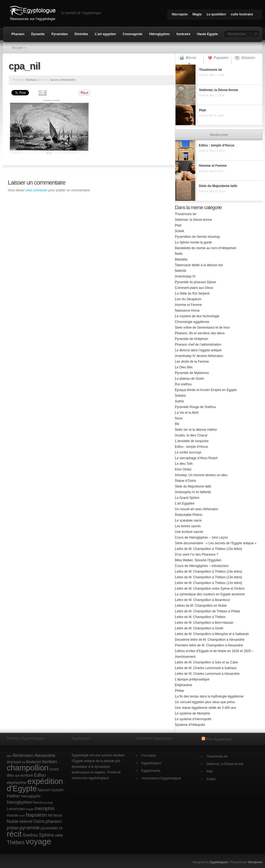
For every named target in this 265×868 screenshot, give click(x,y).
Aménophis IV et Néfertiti (193, 492)
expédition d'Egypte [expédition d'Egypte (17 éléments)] (35, 785)
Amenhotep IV (185, 276)
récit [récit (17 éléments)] (14, 834)
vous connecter (36, 190)
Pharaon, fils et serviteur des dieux (200, 333)
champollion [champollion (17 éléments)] (28, 768)
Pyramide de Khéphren (192, 339)
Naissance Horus (187, 311)
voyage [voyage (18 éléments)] (38, 841)
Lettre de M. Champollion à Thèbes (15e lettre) (209, 549)
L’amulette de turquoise (192, 441)
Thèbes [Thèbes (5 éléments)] (16, 842)
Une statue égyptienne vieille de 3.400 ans (206, 708)
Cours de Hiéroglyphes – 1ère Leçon (201, 538)
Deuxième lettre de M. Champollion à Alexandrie (210, 640)
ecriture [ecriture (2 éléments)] (27, 775)
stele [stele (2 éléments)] (59, 835)
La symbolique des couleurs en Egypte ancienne (210, 594)
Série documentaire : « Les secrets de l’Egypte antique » (216, 543)
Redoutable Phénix (189, 515)
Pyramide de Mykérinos (192, 373)
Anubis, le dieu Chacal (191, 435)
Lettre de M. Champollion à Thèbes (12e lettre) (209, 583)
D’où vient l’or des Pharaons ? (197, 555)
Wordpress (255, 862)
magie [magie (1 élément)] (30, 809)
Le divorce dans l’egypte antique (198, 350)
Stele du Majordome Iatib (193, 486)
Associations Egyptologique (161, 778)
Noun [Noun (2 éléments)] (58, 815)
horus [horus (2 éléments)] (37, 802)
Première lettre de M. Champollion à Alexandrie (209, 645)
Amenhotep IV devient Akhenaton (199, 356)
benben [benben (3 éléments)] (50, 762)
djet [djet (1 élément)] (17, 776)
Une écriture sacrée (189, 532)
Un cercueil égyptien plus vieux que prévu (205, 702)
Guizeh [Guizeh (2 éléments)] (57, 790)
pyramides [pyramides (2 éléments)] (50, 828)
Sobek (180, 231)
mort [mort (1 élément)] (22, 816)
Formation (149, 756)
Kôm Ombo (183, 469)
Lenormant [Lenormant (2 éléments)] (16, 809)
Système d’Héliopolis (190, 725)
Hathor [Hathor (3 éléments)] (13, 796)
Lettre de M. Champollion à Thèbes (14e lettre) (209, 572)
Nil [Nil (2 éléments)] (50, 815)
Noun (179, 418)
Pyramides (60, 34)
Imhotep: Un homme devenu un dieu (201, 475)
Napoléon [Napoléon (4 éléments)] (36, 815)
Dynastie (38, 34)
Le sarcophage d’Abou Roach (196, 458)
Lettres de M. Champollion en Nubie (201, 606)
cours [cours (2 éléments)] (54, 769)
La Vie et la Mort (187, 413)
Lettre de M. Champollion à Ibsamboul (202, 600)
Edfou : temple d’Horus (191, 447)
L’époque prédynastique (192, 679)
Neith (179, 254)
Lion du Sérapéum (188, 299)
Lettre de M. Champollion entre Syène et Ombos (210, 589)
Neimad (31, 80)
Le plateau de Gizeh (189, 379)
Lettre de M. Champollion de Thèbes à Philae (208, 611)
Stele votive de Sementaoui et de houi (202, 328)
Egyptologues (151, 763)
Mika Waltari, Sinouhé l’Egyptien (198, 560)
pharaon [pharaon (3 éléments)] (54, 821)
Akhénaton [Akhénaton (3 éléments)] (23, 755)
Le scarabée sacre (188, 520)
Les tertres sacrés (188, 526)
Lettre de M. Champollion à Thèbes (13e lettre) (209, 577)
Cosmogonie (133, 34)
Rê (177, 424)
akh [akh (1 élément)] (9, 756)
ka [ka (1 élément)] (45, 803)
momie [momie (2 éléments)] (12, 815)
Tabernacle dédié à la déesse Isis (199, 265)
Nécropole (180, 14)
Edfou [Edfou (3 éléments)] (40, 775)
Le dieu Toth (184, 464)
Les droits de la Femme (192, 362)
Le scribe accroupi (188, 452)
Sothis (179, 401)
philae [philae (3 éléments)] (13, 828)
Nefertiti (180, 271)
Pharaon (18, 34)
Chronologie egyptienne (192, 322)
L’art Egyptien (185, 503)
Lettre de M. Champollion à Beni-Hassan (204, 623)
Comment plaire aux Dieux (194, 288)
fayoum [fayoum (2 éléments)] (44, 790)
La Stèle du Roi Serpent (192, 293)
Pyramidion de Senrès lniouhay (197, 237)
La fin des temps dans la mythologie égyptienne (209, 696)
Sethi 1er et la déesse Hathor (196, 430)
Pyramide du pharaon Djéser (196, 282)
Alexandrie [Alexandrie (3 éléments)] (45, 755)
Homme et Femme (188, 305)
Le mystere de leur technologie (197, 316)
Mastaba (181, 259)
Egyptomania (151, 771)
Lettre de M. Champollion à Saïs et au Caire (206, 662)
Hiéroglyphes (159, 34)
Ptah (178, 225)
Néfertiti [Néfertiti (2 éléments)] (26, 822)
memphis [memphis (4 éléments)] (45, 808)
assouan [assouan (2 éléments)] (14, 762)
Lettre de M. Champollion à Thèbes (200, 617)
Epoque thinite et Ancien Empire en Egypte (206, 390)
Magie (197, 14)
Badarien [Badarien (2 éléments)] (34, 762)
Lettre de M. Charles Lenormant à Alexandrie (207, 674)
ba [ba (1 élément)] (24, 762)
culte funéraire (242, 14)
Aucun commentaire (63, 80)
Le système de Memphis (193, 713)
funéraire (183, 34)
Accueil (18, 48)
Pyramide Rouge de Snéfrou (195, 407)
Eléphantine (183, 685)
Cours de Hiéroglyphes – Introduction (202, 566)
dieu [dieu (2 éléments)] (10, 775)
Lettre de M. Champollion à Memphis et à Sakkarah (212, 634)
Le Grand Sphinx (187, 498)
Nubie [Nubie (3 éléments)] (13, 821)
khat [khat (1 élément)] (50, 803)
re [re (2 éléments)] (61, 828)
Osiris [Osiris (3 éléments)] (39, 821)
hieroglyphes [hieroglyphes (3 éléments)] (19, 802)
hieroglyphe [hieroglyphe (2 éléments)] (31, 796)
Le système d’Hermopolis (193, 719)
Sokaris (180, 396)
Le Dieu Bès (184, 367)
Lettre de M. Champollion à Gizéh (199, 628)
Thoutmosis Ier (186, 214)
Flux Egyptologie (219, 739)
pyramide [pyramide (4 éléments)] (30, 828)
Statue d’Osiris (186, 481)
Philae (179, 691)
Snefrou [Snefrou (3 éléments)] (30, 835)
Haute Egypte (208, 34)
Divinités (81, 34)
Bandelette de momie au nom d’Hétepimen (206, 248)
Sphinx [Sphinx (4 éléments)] (47, 835)
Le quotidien (216, 14)
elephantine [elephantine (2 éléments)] (17, 783)
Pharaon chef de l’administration (198, 345)
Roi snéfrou (183, 384)
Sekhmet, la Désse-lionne (193, 220)
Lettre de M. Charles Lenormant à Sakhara (206, 668)
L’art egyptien (105, 34)
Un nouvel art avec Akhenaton (197, 509)
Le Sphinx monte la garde (193, 242)
